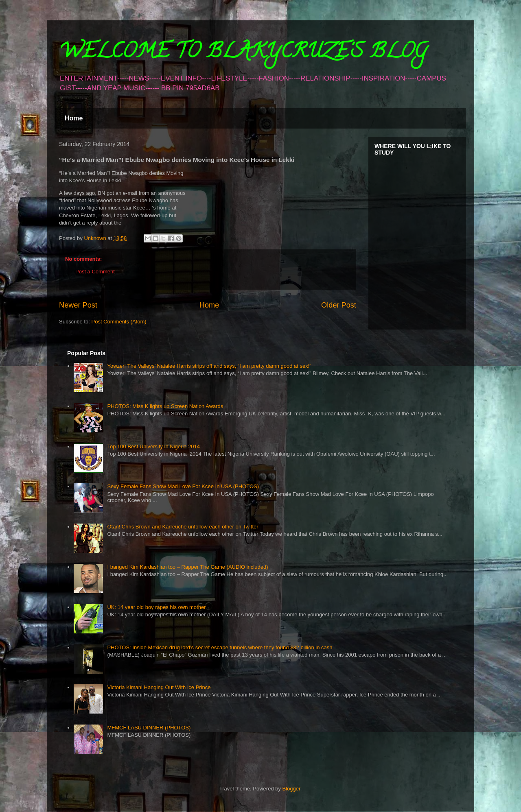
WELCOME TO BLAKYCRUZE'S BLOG (243, 53)
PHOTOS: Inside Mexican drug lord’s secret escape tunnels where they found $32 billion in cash (220, 647)
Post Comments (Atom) (119, 322)
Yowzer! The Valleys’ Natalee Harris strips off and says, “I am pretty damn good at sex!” (209, 366)
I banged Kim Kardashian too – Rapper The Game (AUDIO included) (187, 567)
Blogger (291, 789)
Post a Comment (95, 272)
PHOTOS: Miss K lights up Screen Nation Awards (165, 406)
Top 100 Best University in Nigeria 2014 (153, 446)
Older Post (339, 305)
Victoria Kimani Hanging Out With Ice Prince (159, 687)
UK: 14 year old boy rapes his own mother (156, 607)
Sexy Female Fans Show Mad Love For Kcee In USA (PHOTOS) (183, 486)
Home (74, 118)
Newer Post (78, 305)
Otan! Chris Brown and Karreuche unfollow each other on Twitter (183, 527)
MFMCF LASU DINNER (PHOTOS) (149, 728)
